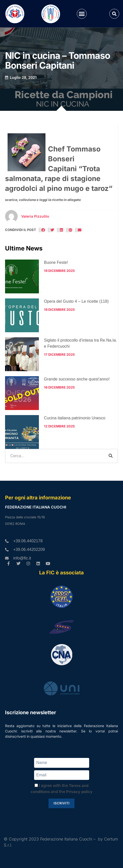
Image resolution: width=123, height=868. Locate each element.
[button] (82, 14)
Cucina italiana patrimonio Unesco (75, 418)
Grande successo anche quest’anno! (77, 379)
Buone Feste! (56, 262)
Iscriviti (62, 803)
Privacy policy (79, 792)
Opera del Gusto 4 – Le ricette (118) (76, 301)
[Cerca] (111, 456)
